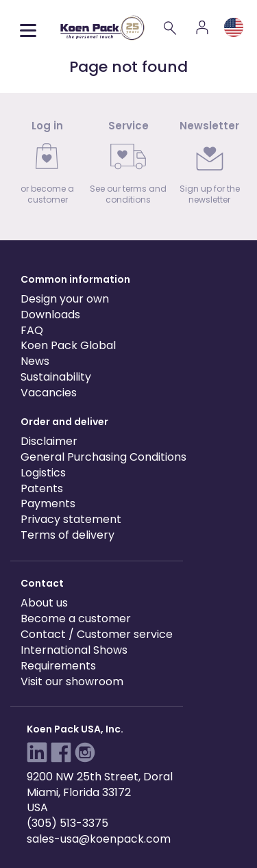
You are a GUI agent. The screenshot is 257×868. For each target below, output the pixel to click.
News (35, 361)
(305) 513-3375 (68, 823)
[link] (47, 167)
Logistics (43, 473)
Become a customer (76, 618)
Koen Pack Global (68, 345)
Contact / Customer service (97, 634)
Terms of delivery (68, 535)
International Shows (74, 650)
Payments (48, 503)
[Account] (202, 27)
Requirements (58, 666)
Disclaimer (49, 441)
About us (44, 603)
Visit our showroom (72, 681)
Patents (42, 488)
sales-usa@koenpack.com (99, 839)
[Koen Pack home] (102, 28)
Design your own (65, 299)
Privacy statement (71, 519)
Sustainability (56, 377)
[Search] (171, 27)
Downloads (50, 315)
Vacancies (49, 393)
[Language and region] (234, 27)
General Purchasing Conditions (103, 457)
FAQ (32, 330)
